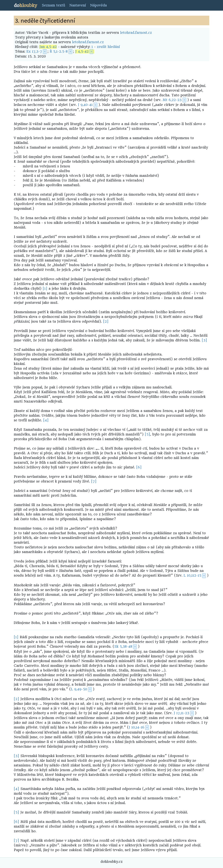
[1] (45, 289)
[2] (106, 321)
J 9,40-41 (85, 105)
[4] (46, 420)
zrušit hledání (108, 47)
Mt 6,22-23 (172, 100)
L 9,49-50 (79, 689)
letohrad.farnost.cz (136, 33)
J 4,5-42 (82, 51)
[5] (147, 434)
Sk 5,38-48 (123, 647)
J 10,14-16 (137, 727)
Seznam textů (53, 5)
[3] (204, 340)
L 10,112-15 (192, 575)
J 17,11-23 (181, 713)
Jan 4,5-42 (48, 47)
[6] (139, 467)
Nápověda (98, 5)
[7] (94, 481)
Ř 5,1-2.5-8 (59, 51)
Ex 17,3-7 (34, 51)
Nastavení (78, 5)
